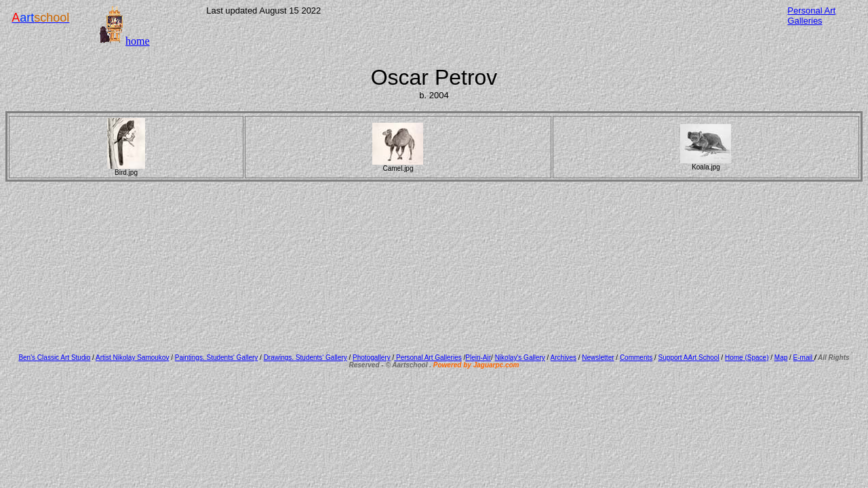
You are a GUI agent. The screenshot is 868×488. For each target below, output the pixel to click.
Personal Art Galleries (428, 358)
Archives (564, 358)
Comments (636, 358)
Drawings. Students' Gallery (305, 358)
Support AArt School (689, 358)
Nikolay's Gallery (520, 358)
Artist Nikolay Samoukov (132, 358)
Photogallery (372, 358)
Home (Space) (747, 358)
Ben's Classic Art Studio (54, 358)
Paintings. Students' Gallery (217, 358)
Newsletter (598, 358)
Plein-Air (478, 358)
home (138, 41)
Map (781, 358)
